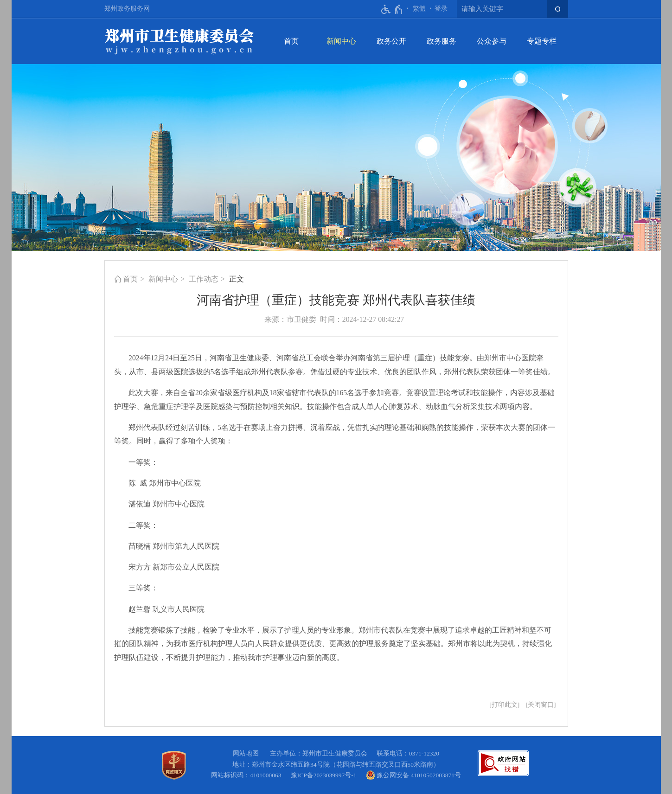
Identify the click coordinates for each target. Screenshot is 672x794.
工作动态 (204, 279)
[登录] (441, 9)
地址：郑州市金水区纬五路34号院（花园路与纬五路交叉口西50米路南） (336, 765)
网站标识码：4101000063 (248, 775)
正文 (237, 279)
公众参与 (492, 41)
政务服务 (442, 41)
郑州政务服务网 (127, 9)
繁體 (419, 9)
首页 (291, 41)
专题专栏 (542, 41)
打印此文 (505, 705)
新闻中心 (341, 41)
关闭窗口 (541, 705)
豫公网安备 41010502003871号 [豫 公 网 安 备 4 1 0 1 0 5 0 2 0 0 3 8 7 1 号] (413, 775)
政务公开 (391, 41)
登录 (441, 9)
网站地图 (246, 753)
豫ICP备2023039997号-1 (325, 775)
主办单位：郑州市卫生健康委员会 (320, 753)
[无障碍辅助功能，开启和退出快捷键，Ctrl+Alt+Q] (392, 9)
